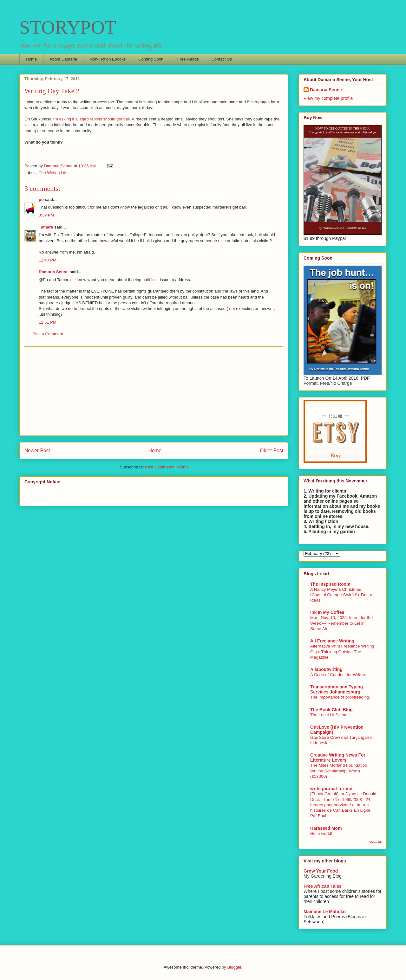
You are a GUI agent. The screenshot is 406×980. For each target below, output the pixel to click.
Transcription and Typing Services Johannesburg (337, 689)
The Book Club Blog (331, 710)
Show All (375, 842)
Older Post (272, 451)
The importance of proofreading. (340, 697)
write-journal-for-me (331, 789)
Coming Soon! (151, 59)
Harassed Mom (326, 828)
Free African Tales (323, 886)
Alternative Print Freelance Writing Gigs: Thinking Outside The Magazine (342, 652)
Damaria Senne (54, 272)
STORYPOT (68, 27)
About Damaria (63, 59)
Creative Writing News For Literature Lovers (338, 758)
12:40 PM (48, 260)
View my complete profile (328, 98)
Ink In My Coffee (327, 612)
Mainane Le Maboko (325, 912)
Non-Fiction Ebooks (108, 59)
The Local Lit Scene (329, 715)
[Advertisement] (154, 391)
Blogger (234, 967)
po (41, 200)
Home (32, 59)
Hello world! (321, 833)
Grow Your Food (321, 871)
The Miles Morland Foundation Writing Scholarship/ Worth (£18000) (339, 771)
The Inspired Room (330, 584)
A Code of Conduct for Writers (338, 675)
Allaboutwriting (326, 669)
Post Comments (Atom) (166, 467)
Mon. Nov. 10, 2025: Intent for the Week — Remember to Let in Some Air (341, 623)
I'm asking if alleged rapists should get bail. (92, 119)
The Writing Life (53, 173)
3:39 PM (46, 215)
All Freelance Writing (332, 641)
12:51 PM (48, 322)
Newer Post (37, 451)
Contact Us (222, 59)
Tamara (46, 227)
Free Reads (188, 59)
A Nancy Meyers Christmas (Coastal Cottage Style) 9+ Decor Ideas (341, 595)
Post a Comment (48, 334)
